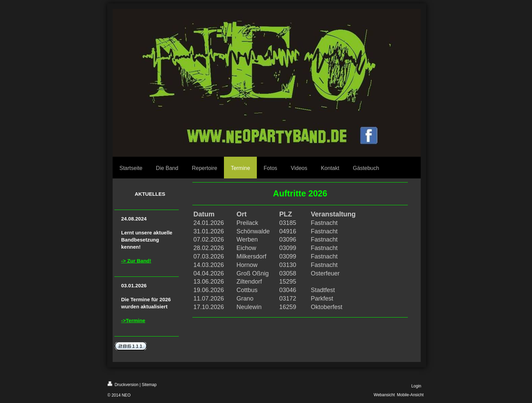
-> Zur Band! (136, 261)
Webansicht (384, 395)
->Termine (133, 320)
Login (416, 386)
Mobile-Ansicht (410, 395)
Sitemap (149, 385)
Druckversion (123, 384)
